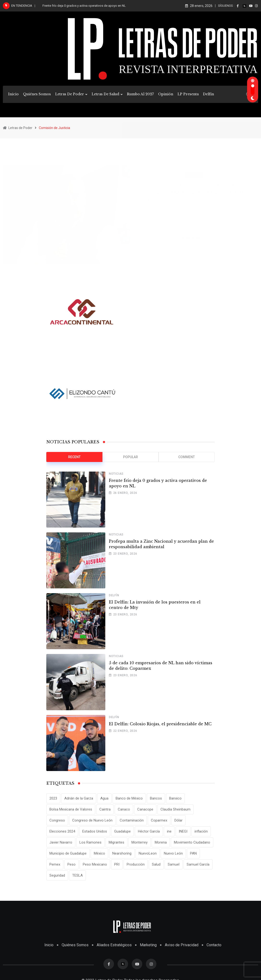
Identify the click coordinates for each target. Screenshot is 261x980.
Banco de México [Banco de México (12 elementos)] (129, 798)
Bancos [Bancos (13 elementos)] (156, 798)
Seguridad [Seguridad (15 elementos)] (57, 875)
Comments (221, 220)
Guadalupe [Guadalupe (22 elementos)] (122, 831)
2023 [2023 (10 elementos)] (53, 798)
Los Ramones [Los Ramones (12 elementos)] (90, 842)
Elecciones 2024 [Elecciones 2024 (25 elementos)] (62, 831)
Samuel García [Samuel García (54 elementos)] (198, 864)
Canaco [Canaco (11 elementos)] (124, 809)
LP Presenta (188, 94)
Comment (187, 457)
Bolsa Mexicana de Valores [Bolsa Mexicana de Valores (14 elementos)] (71, 809)
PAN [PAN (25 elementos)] (193, 853)
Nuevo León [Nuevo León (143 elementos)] (173, 853)
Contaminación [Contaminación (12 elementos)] (132, 820)
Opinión (166, 94)
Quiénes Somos (37, 94)
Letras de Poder (70, 94)
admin (167, 220)
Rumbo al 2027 (140, 94)
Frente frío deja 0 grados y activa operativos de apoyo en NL (84, 6)
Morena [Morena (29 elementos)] (161, 842)
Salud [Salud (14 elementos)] (156, 864)
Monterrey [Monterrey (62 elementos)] (139, 842)
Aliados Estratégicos (114, 945)
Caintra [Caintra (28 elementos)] (105, 809)
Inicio (13, 94)
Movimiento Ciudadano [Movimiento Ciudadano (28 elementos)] (192, 842)
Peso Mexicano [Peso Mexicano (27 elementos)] (95, 864)
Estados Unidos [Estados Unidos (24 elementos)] (95, 831)
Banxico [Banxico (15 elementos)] (175, 798)
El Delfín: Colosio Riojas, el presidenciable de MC (160, 724)
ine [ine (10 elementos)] (169, 831)
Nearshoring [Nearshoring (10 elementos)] (122, 853)
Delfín (208, 94)
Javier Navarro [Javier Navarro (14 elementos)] (61, 842)
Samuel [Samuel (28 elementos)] (174, 864)
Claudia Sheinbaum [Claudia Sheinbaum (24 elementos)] (175, 809)
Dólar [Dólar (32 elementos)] (178, 820)
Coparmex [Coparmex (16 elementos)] (159, 820)
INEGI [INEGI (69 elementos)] (183, 831)
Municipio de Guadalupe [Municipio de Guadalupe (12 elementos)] (68, 853)
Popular (130, 457)
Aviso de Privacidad (182, 945)
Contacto (214, 945)
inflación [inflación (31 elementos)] (201, 831)
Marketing (148, 945)
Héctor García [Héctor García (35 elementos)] (149, 831)
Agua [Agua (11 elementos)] (104, 798)
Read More (195, 233)
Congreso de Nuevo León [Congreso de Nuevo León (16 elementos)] (92, 820)
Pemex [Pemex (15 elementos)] (55, 864)
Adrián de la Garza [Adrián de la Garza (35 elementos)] (79, 798)
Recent (74, 457)
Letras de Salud (105, 94)
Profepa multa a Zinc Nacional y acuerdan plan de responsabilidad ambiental (161, 544)
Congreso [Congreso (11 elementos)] (57, 820)
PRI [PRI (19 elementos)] (117, 864)
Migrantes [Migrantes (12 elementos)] (116, 842)
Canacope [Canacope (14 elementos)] (145, 809)
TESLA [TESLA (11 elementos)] (77, 875)
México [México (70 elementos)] (99, 853)
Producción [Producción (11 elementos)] (136, 864)
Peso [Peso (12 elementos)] (71, 864)
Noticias (116, 474)
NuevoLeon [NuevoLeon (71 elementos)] (148, 853)
